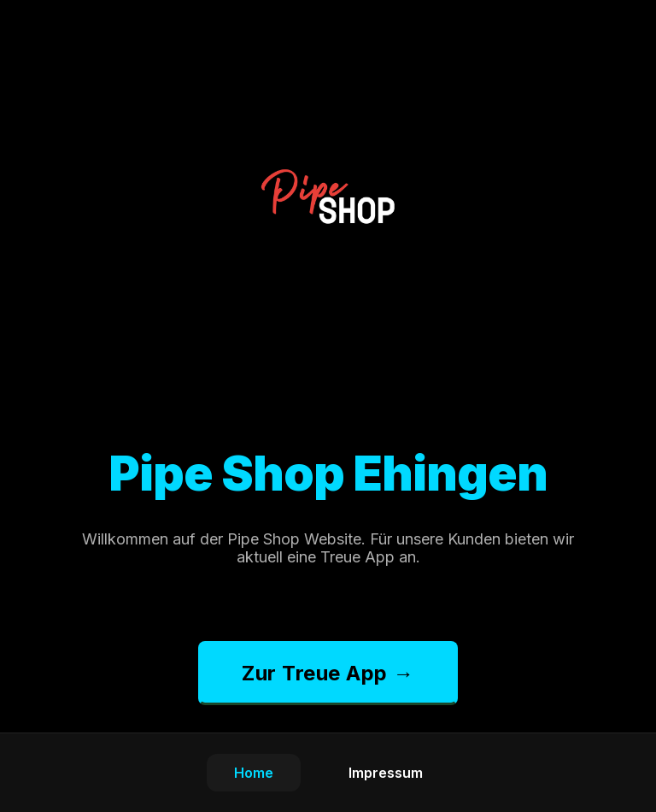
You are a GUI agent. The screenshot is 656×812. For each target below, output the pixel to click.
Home (254, 773)
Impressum (386, 773)
